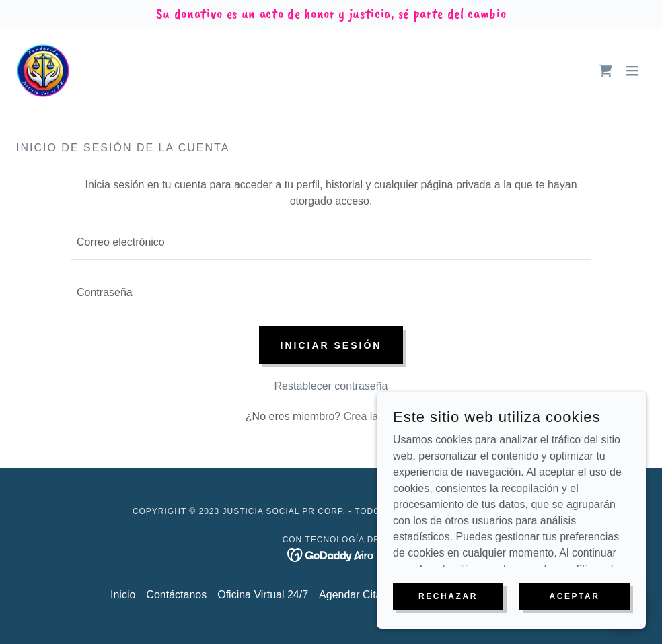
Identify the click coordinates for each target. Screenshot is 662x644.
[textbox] (331, 243)
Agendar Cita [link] (350, 595)
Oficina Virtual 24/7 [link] (263, 595)
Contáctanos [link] (176, 595)
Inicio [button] (123, 595)
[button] (632, 71)
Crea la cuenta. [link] (380, 416)
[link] (43, 71)
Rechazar (448, 623)
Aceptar (574, 623)
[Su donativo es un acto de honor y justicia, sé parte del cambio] (331, 14)
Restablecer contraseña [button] (331, 386)
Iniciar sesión (331, 345)
